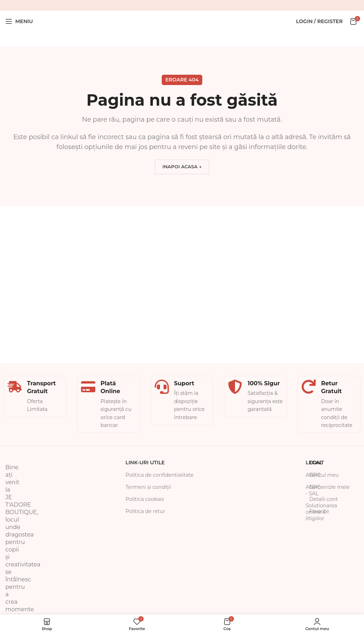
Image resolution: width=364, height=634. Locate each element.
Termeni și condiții (148, 487)
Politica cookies (145, 499)
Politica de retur (145, 511)
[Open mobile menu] (19, 21)
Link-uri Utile (145, 463)
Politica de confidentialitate (160, 475)
